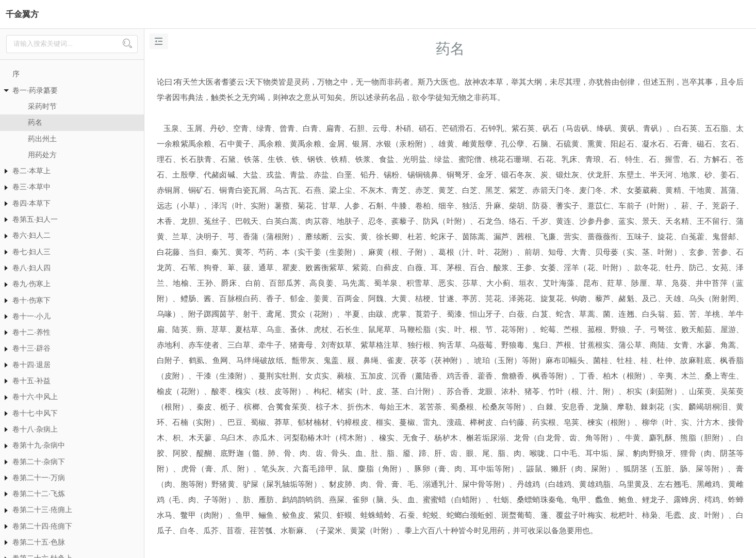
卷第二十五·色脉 (39, 542)
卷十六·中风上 (35, 397)
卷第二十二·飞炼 (39, 494)
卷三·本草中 (31, 187)
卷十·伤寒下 (31, 300)
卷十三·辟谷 (31, 348)
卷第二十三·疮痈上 (42, 510)
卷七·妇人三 (31, 252)
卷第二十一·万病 (39, 478)
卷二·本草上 (31, 171)
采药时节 (42, 106)
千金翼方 (22, 14)
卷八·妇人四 (31, 268)
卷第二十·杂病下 (39, 462)
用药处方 (42, 155)
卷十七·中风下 (35, 413)
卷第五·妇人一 (35, 219)
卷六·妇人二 (31, 235)
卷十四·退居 (31, 365)
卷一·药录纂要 (35, 90)
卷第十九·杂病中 (39, 445)
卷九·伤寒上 (31, 284)
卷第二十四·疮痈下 (42, 526)
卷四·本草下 (31, 203)
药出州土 (42, 139)
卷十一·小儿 (31, 316)
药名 (35, 122)
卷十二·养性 (31, 332)
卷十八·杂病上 (35, 429)
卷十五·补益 (31, 381)
